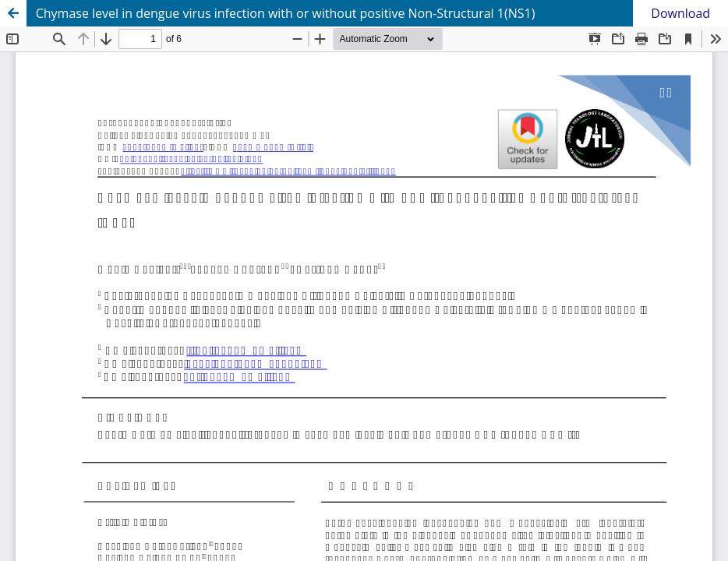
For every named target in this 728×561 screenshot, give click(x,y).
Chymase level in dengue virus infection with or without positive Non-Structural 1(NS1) (286, 13)
